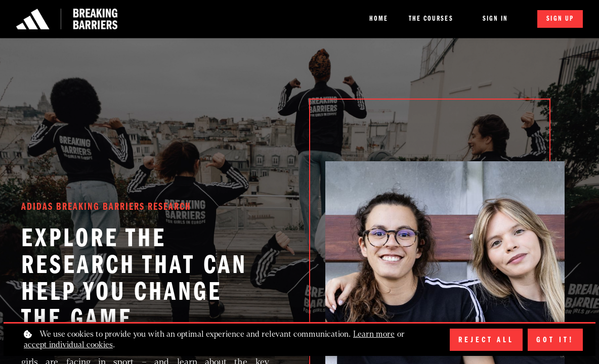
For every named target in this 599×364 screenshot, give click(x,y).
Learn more (374, 334)
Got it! (555, 340)
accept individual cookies (68, 345)
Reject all (486, 340)
